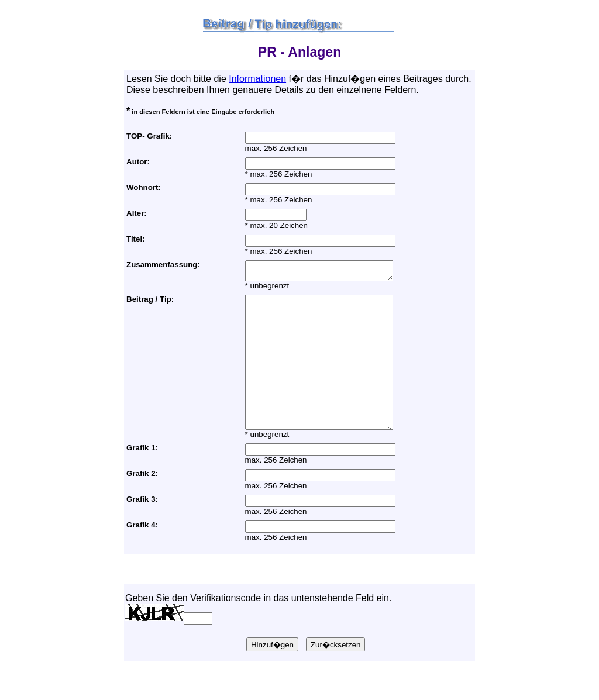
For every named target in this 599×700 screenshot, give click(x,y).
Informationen (257, 79)
